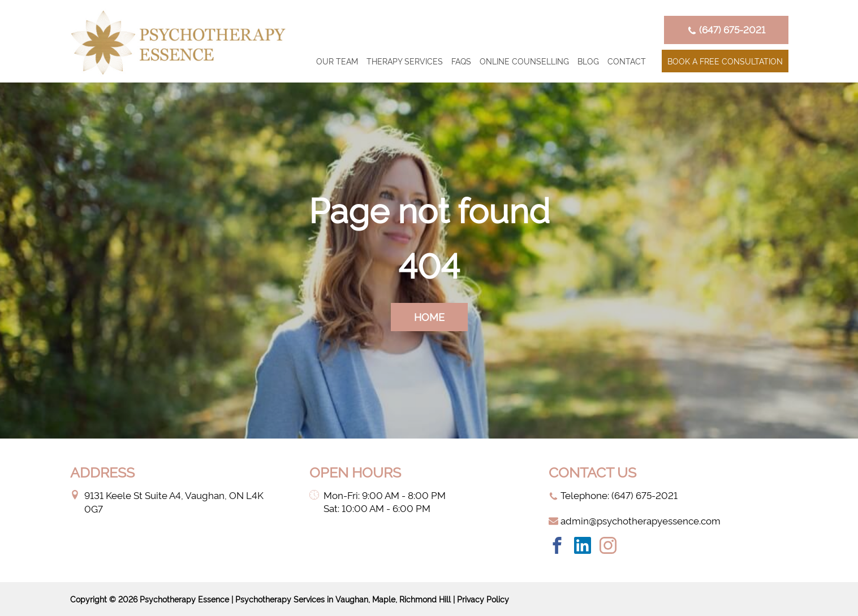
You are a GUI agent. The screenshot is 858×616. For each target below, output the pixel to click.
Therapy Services (405, 61)
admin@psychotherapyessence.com (635, 520)
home (429, 316)
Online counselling (524, 61)
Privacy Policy (483, 599)
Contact (627, 61)
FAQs (461, 61)
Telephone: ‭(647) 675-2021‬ (613, 495)
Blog (588, 61)
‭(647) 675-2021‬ (726, 29)
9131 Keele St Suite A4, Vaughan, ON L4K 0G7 (167, 502)
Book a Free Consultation (725, 61)
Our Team (337, 61)
